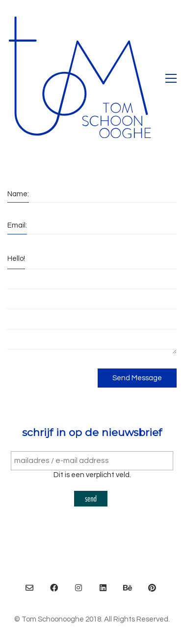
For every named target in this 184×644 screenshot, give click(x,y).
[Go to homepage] (81, 78)
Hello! (16, 259)
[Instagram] (79, 588)
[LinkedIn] (103, 588)
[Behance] (128, 588)
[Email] (29, 588)
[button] (171, 78)
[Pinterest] (152, 588)
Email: (17, 225)
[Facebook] (54, 588)
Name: (18, 194)
